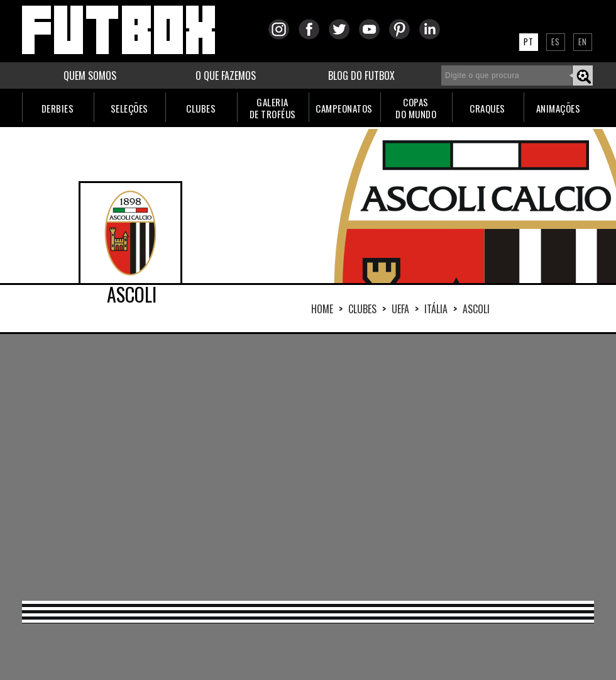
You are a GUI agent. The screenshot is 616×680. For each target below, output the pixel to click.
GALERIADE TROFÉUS (273, 108)
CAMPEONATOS (344, 108)
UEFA (400, 309)
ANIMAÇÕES (558, 108)
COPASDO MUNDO (416, 108)
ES (556, 42)
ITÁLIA (436, 309)
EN (583, 42)
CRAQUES (487, 108)
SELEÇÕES (129, 108)
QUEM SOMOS (90, 75)
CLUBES (201, 108)
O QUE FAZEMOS (226, 75)
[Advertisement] (285, 466)
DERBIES (58, 108)
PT (529, 42)
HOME (322, 309)
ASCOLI (476, 309)
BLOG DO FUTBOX (361, 75)
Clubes (362, 309)
